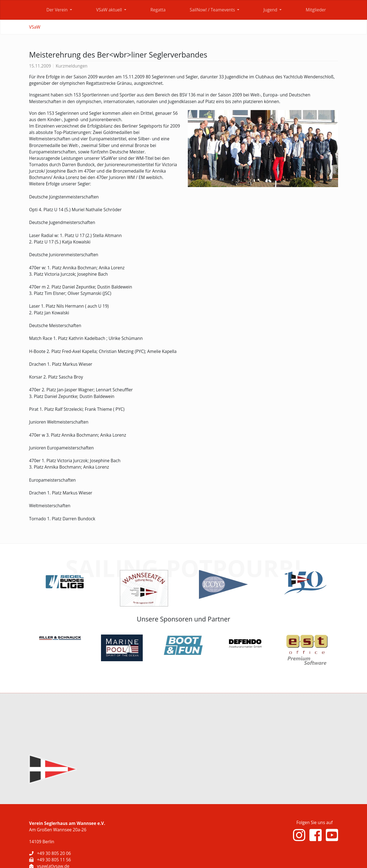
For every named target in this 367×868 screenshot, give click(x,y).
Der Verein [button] (58, 10)
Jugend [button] (271, 10)
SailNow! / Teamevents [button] (213, 10)
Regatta (158, 10)
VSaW (35, 27)
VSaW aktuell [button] (110, 10)
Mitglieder (316, 10)
